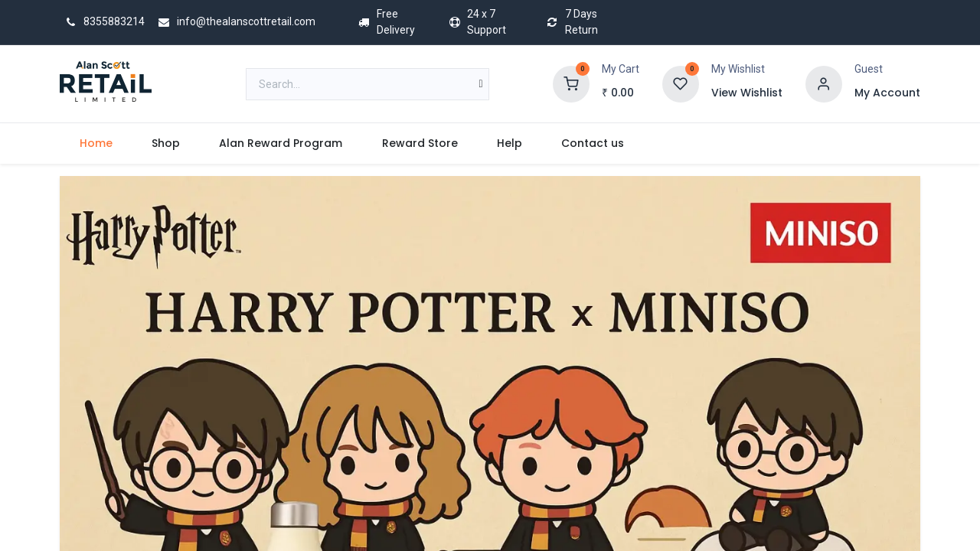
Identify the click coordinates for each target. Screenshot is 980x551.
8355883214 (102, 21)
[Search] (481, 84)
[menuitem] (96, 143)
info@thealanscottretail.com (234, 21)
